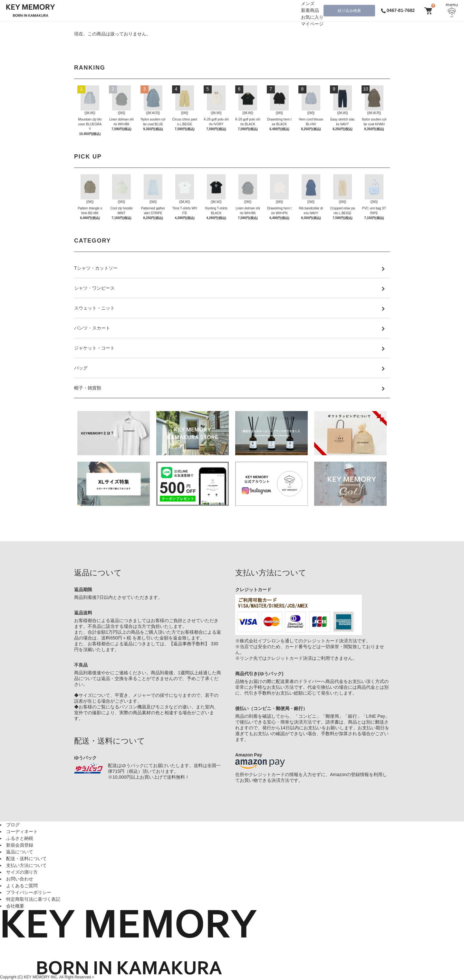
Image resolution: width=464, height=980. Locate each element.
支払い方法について (26, 865)
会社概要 (15, 906)
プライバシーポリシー (29, 892)
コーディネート (22, 831)
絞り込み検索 (349, 11)
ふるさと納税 (20, 838)
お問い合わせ (20, 879)
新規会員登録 (20, 845)
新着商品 (310, 10)
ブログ (13, 825)
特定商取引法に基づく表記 (33, 899)
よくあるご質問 (22, 886)
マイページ (312, 24)
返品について (20, 852)
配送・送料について (26, 859)
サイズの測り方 (22, 872)
